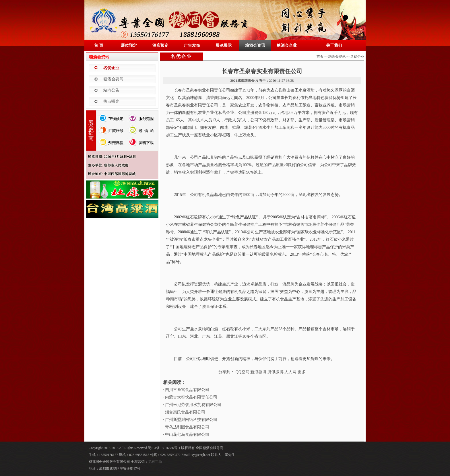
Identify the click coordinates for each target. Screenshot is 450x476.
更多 (302, 372)
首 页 (99, 45)
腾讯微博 (276, 372)
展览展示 (224, 45)
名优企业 (111, 68)
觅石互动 (155, 462)
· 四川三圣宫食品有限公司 (186, 390)
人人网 (290, 372)
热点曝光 (111, 101)
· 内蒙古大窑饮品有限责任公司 (190, 397)
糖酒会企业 (287, 45)
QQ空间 (243, 372)
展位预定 (129, 45)
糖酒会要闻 (113, 79)
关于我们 (334, 45)
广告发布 (192, 45)
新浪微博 (258, 372)
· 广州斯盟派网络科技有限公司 (190, 420)
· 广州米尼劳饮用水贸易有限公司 (192, 405)
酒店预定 (160, 45)
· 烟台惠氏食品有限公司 (184, 412)
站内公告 (111, 90)
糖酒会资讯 (255, 45)
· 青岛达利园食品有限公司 (186, 427)
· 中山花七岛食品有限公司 (186, 435)
